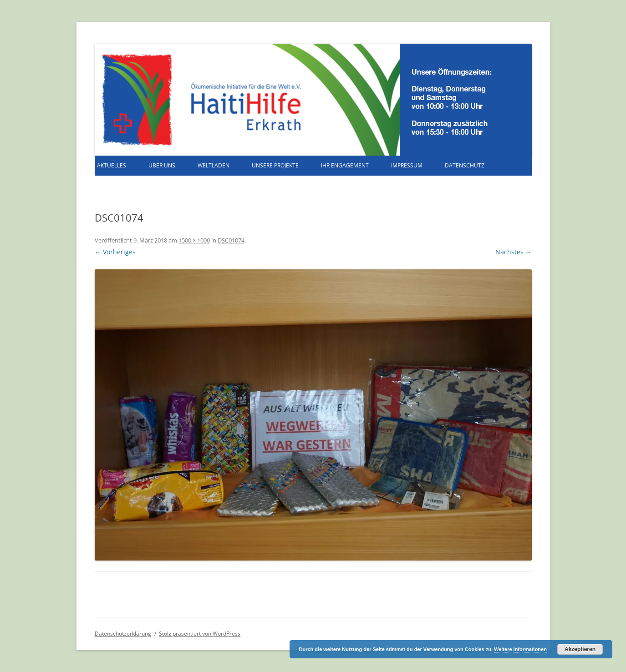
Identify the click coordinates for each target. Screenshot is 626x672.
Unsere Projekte (275, 165)
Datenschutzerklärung (123, 634)
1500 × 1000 (194, 240)
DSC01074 (231, 240)
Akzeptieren (580, 649)
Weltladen (214, 165)
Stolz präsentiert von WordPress (200, 634)
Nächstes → (514, 252)
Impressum (407, 165)
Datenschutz (465, 165)
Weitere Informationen (520, 649)
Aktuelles (112, 165)
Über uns (162, 165)
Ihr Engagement (345, 165)
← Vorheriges (115, 252)
